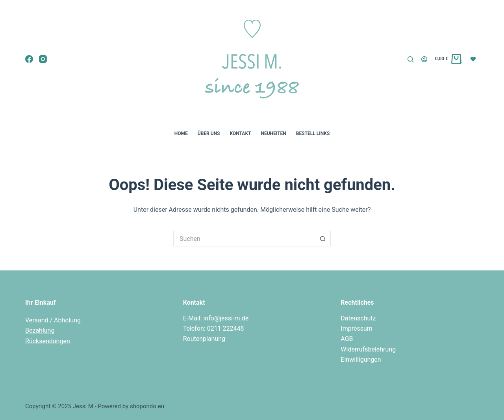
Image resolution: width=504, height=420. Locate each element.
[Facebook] (29, 59)
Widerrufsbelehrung (368, 349)
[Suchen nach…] (244, 239)
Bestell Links (313, 133)
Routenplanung (204, 339)
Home (181, 133)
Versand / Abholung (53, 320)
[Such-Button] (323, 239)
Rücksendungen (48, 341)
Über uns (209, 133)
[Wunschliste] (474, 59)
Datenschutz (358, 318)
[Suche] (410, 59)
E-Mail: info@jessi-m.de (216, 318)
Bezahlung (40, 330)
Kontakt (241, 133)
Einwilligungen (361, 360)
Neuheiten (273, 133)
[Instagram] (43, 59)
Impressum (357, 328)
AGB (347, 339)
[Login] (424, 59)
